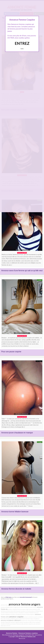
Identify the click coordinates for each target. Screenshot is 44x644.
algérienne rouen (19, 607)
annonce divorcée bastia (7, 613)
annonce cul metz (26, 611)
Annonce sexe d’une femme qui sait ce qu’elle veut (22, 270)
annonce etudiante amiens (31, 617)
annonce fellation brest (37, 611)
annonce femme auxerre (7, 607)
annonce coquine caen (30, 624)
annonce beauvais (6, 622)
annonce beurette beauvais (13, 611)
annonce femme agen (36, 620)
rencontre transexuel (26, 597)
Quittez (22, 49)
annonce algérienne (27, 609)
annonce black (5, 605)
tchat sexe (8, 597)
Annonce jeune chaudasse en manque (17, 433)
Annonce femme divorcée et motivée (16, 589)
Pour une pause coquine (11, 352)
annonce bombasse (6, 614)
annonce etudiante (16, 614)
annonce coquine (16, 617)
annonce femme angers (24, 604)
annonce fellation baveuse (32, 613)
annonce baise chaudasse (33, 619)
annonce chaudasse (19, 613)
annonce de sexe (25, 620)
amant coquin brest (21, 619)
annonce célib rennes (30, 622)
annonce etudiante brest (14, 609)
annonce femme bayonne (28, 614)
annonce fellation (11, 619)
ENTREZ (22, 43)
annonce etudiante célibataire (11, 620)
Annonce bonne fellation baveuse (15, 512)
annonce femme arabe (18, 624)
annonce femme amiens (30, 607)
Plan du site (22, 638)
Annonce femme (12, 633)
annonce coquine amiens (17, 622)
